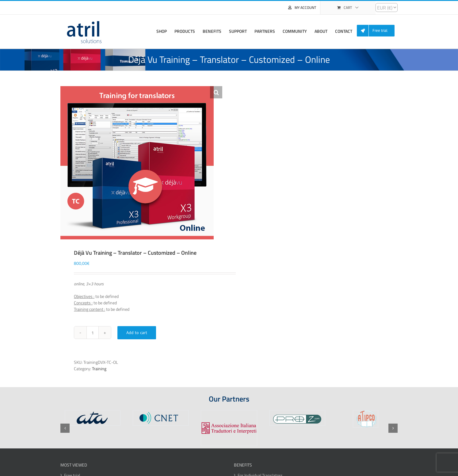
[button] (216, 92)
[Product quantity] (93, 333)
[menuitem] (378, 31)
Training (99, 369)
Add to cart (137, 333)
